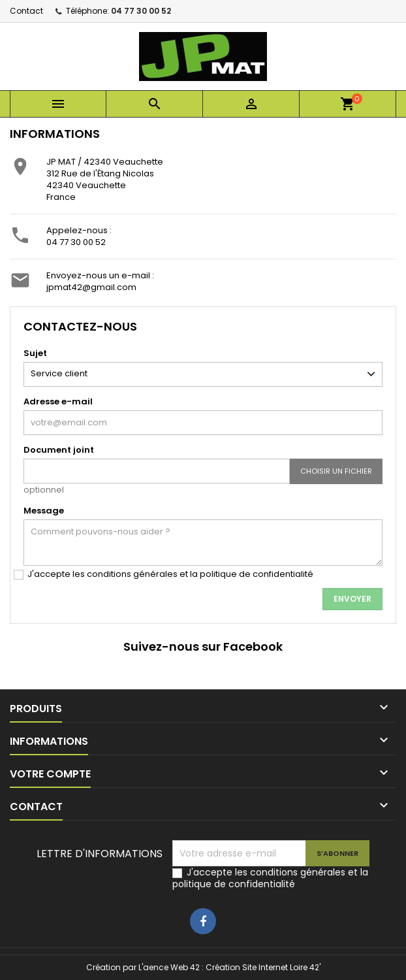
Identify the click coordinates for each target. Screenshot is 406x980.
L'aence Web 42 (169, 967)
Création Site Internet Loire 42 (262, 967)
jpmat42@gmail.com (91, 287)
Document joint (59, 450)
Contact (26, 11)
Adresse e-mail (58, 401)
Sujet (35, 353)
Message (44, 511)
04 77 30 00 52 (141, 11)
